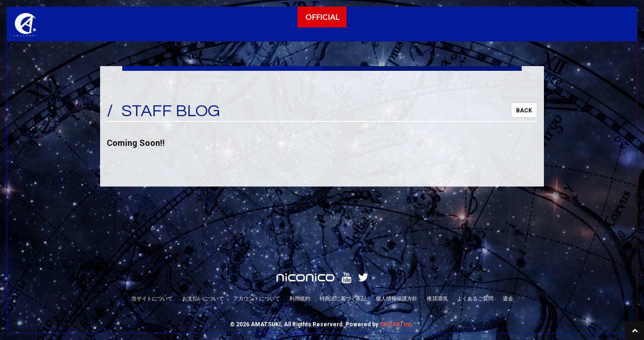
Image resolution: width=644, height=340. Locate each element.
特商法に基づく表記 (343, 246)
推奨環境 (437, 246)
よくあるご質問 (475, 246)
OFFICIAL (322, 17)
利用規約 (300, 246)
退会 (508, 246)
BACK (524, 110)
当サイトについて (152, 246)
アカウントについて (257, 246)
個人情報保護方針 (397, 246)
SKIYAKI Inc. (397, 272)
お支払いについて (203, 246)
